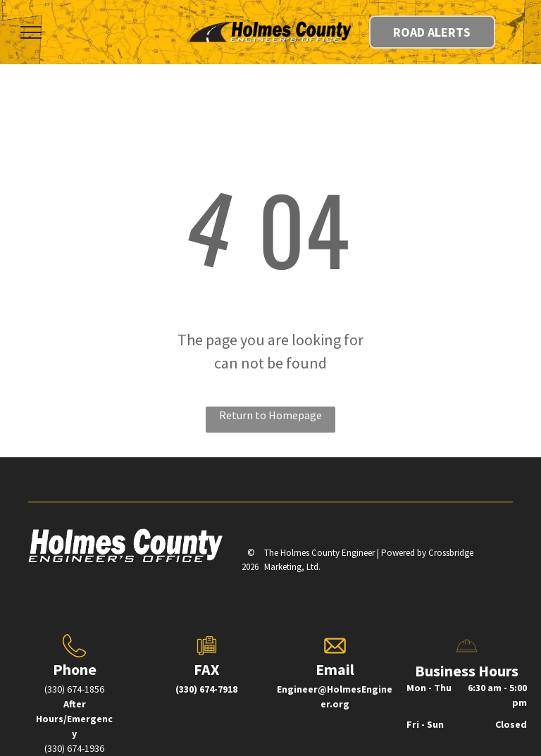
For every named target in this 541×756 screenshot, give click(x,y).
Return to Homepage (270, 415)
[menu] (31, 32)
